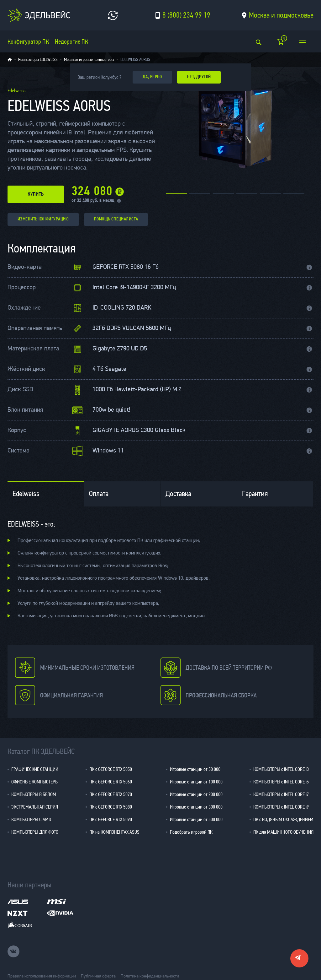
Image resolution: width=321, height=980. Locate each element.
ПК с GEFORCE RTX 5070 (111, 794)
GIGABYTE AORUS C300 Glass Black (139, 430)
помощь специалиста (116, 219)
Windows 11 (108, 451)
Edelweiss (26, 494)
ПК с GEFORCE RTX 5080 (111, 807)
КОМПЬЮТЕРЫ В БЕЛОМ (34, 794)
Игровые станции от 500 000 (196, 819)
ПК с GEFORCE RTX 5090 (111, 819)
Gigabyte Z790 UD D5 (120, 349)
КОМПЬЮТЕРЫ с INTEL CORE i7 (281, 794)
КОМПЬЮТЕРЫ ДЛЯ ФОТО (35, 832)
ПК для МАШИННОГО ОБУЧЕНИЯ (283, 832)
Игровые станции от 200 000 (196, 794)
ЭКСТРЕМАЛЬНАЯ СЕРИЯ (35, 807)
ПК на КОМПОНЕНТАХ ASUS (114, 832)
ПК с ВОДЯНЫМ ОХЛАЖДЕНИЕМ (283, 819)
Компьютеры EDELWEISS (38, 60)
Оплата (99, 494)
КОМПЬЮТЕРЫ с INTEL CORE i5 (281, 782)
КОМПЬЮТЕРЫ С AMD (31, 819)
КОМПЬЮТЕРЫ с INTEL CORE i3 (281, 769)
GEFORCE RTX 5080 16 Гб (126, 267)
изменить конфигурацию (43, 219)
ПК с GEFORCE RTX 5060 (111, 782)
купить (36, 194)
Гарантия (255, 494)
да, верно (152, 77)
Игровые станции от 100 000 (196, 782)
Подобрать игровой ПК (191, 832)
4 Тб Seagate (109, 369)
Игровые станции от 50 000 (195, 769)
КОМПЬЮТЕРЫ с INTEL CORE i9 (281, 807)
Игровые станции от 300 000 (196, 807)
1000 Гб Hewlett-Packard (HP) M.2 (137, 390)
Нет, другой (199, 77)
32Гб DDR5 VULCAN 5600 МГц (132, 328)
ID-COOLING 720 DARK (122, 308)
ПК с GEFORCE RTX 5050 (111, 769)
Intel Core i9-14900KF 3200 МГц (134, 288)
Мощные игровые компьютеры (89, 60)
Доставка (178, 494)
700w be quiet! (111, 410)
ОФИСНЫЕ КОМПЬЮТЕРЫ (35, 782)
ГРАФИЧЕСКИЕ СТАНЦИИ (35, 769)
